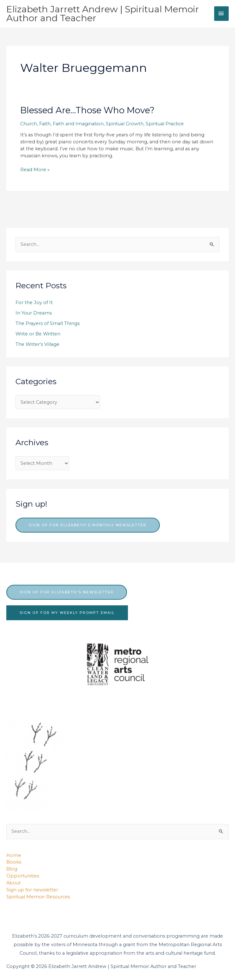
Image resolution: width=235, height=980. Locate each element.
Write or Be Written (38, 334)
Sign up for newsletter (32, 890)
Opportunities (23, 876)
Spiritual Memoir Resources (38, 897)
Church (29, 124)
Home (14, 855)
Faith (45, 124)
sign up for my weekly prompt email (67, 613)
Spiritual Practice (165, 124)
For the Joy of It (34, 303)
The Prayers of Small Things (48, 323)
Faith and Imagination (78, 124)
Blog (12, 869)
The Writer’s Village (37, 344)
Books (14, 862)
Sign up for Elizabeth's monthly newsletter (88, 525)
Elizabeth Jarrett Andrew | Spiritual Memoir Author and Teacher (103, 14)
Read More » (35, 170)
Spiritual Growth (125, 124)
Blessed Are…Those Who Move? (87, 110)
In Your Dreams (34, 313)
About (14, 883)
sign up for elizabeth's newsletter (67, 592)
